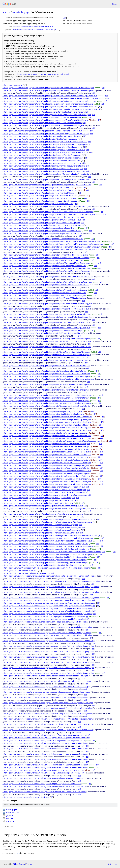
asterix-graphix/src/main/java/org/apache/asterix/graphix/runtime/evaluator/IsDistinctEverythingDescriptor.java (48, 546)
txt (109, 864)
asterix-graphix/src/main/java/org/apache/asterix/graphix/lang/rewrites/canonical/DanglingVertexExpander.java (47, 417)
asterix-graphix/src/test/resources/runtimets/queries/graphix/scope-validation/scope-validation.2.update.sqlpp (47, 681)
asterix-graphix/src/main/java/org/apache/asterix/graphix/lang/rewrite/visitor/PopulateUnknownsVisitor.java (46, 376)
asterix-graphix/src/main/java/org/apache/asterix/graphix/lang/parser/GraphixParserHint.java (40, 228)
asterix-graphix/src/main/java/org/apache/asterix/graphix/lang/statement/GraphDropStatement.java (43, 492)
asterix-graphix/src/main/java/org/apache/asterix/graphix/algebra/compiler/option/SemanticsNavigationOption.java (49, 101)
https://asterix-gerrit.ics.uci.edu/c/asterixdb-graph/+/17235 (47, 74)
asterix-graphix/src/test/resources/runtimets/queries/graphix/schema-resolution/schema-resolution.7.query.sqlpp (48, 668)
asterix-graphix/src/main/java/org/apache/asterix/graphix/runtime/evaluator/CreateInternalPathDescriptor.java (47, 541)
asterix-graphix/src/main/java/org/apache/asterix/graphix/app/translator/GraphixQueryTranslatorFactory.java (47, 115)
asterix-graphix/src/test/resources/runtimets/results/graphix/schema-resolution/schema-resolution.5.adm (45, 754)
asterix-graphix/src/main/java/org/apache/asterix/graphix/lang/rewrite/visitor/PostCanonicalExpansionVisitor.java (48, 379)
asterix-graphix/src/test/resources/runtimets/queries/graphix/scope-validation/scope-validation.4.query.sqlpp (46, 692)
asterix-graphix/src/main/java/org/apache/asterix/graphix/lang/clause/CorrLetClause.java (38, 187)
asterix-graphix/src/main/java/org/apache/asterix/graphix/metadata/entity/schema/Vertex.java (41, 533)
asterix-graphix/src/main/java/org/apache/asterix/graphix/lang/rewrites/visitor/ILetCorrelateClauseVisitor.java (47, 463)
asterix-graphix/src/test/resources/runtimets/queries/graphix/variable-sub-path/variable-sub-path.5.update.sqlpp (48, 703)
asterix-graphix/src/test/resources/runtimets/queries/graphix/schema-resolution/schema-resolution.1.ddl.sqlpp (47, 635)
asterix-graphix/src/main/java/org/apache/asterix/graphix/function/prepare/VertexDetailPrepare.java (43, 158)
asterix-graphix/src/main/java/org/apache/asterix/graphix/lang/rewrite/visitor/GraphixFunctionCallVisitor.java (46, 366)
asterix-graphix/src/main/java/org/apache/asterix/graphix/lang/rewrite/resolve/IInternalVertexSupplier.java (45, 317)
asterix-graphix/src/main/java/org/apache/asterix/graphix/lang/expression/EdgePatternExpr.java (41, 217)
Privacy (22, 864)
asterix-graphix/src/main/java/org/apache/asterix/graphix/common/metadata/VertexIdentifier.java (42, 131)
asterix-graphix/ (12, 809)
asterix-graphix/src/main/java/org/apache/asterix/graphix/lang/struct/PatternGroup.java (38, 503)
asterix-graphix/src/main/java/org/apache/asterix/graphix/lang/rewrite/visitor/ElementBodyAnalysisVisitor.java (47, 341)
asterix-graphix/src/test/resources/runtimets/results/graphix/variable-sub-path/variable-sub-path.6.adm (44, 786)
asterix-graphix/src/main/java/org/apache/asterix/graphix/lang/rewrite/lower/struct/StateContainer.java (44, 295)
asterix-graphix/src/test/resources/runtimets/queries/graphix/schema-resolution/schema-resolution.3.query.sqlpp (48, 646)
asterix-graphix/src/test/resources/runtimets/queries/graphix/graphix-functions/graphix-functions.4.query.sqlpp (47, 611)
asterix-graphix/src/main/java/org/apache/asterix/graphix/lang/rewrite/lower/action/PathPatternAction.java (46, 285)
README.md (11, 821)
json (115, 864)
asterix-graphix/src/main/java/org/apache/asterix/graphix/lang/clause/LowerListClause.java (39, 198)
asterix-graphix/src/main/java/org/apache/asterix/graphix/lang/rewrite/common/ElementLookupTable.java (46, 258)
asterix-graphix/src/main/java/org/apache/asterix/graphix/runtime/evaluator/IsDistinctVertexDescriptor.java (46, 549)
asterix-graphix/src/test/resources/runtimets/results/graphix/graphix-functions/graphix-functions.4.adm (44, 738)
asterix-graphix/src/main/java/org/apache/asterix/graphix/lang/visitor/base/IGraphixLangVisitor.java (43, 514)
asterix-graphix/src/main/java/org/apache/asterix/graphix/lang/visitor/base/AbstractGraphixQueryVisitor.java (46, 508)
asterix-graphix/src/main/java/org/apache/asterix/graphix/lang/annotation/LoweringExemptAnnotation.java (46, 179)
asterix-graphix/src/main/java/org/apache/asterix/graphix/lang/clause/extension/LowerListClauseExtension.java (48, 212)
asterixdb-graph (21, 12)
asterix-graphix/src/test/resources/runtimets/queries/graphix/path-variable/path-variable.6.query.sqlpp (44, 619)
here (18, 853)
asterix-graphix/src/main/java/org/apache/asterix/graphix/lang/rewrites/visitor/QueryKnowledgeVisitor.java (46, 473)
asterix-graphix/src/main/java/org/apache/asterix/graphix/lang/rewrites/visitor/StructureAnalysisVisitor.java (46, 479)
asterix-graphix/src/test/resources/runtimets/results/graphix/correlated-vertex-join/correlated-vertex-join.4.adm (48, 724)
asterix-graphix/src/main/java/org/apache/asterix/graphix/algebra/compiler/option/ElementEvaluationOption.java (48, 88)
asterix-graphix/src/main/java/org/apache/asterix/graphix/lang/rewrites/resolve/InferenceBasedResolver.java (47, 446)
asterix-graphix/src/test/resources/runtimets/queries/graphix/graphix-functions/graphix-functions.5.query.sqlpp (47, 614)
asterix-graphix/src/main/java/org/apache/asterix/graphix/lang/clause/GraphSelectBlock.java (40, 195)
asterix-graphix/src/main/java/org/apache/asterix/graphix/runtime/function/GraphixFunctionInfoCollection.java (47, 554)
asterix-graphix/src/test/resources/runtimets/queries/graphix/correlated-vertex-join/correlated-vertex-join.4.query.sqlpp (51, 592)
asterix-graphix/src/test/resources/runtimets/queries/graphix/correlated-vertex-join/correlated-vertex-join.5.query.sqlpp (51, 598)
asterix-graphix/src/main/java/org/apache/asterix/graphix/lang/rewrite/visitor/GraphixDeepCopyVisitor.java (46, 360)
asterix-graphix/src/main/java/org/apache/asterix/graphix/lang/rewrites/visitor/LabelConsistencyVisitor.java (46, 465)
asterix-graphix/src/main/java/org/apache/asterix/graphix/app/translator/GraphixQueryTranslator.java (44, 112)
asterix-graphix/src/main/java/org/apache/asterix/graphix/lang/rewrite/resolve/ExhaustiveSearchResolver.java (47, 314)
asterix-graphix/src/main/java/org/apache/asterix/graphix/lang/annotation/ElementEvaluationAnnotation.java (47, 174)
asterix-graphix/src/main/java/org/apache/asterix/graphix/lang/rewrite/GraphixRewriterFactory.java (42, 233)
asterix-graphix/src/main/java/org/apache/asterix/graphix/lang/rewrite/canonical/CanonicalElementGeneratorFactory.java (52, 247)
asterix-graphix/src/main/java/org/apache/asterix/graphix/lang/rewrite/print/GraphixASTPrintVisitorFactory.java (47, 303)
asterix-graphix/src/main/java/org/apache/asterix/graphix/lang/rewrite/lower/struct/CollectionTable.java (44, 293)
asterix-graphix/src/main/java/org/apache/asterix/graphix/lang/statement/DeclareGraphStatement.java (44, 490)
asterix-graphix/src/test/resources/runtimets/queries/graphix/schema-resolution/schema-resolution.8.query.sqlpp (48, 673)
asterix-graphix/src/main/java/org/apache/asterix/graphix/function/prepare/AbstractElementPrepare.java (45, 142)
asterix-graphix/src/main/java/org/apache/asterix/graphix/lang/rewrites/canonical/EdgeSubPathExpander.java (47, 419)
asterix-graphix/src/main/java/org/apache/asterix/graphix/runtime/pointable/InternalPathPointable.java (44, 560)
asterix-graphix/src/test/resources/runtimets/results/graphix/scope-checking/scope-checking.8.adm (43, 770)
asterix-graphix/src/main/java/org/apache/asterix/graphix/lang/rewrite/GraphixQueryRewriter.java (42, 231)
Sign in (115, 4)
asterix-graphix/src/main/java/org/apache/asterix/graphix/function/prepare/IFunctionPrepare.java (42, 155)
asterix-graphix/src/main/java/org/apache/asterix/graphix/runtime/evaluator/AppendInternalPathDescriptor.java (48, 538)
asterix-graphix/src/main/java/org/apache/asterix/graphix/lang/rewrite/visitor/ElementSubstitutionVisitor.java (46, 352)
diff (57, 30)
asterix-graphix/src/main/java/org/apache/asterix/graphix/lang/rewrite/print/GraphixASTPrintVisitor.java (44, 298)
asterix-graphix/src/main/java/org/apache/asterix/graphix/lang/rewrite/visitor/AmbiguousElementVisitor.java (46, 338)
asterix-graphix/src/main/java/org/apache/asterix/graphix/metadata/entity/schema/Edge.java (40, 525)
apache (6, 12)
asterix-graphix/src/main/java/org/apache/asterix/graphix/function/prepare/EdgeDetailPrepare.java (42, 147)
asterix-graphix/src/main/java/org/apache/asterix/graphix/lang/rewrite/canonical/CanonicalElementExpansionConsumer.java (53, 244)
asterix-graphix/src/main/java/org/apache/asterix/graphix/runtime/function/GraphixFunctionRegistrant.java (46, 557)
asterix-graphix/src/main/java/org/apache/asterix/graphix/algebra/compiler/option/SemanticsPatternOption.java (48, 104)
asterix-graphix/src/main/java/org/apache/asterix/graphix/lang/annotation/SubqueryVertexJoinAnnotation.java (47, 185)
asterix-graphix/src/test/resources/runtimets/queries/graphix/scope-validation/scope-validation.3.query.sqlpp (46, 687)
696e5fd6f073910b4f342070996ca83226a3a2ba (33, 30)
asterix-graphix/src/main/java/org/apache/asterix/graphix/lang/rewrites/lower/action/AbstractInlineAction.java (47, 436)
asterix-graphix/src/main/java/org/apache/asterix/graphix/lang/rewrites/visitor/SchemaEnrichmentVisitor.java (46, 476)
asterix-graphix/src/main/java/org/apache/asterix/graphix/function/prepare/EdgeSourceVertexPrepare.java (45, 152)
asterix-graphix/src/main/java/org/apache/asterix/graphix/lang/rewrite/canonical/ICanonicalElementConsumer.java (49, 249)
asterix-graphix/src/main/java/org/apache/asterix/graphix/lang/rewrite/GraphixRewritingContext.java (43, 239)
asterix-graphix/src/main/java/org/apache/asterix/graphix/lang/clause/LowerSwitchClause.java (41, 201)
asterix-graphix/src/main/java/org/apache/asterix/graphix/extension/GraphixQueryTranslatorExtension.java (46, 134)
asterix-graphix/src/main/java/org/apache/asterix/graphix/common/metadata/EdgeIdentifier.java (42, 117)
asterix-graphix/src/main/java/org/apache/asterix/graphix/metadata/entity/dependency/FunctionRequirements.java (49, 519)
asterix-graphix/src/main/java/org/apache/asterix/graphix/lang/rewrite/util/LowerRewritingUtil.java (42, 333)
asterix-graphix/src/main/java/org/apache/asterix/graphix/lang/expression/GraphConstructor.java (42, 220)
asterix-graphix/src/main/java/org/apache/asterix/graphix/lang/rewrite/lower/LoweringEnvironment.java (44, 266)
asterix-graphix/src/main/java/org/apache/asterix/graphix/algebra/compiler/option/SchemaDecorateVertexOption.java (50, 98)
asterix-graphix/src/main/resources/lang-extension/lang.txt (26, 573)
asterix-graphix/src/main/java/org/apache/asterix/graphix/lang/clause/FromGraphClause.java (40, 193)
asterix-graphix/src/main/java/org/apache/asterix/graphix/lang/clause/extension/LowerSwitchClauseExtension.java (49, 214)
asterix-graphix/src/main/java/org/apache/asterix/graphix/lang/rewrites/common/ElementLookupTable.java (46, 425)
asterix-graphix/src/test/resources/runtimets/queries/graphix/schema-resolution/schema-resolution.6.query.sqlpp (48, 662)
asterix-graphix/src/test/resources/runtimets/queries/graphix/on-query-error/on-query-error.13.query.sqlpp (45, 616)
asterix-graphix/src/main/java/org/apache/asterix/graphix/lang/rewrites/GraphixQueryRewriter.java (42, 411)
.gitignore (9, 815)
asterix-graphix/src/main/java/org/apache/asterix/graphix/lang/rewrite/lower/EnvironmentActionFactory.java (46, 263)
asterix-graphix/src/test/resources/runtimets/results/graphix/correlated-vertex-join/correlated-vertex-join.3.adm (48, 719)
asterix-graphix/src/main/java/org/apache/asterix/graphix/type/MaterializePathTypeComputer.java (42, 565)
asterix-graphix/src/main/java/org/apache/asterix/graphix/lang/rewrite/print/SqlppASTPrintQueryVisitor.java (46, 309)
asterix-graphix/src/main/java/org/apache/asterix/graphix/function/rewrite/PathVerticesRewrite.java (43, 169)
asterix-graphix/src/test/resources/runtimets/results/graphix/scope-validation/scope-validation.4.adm (43, 778)
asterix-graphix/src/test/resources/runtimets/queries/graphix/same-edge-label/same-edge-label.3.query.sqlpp (47, 633)
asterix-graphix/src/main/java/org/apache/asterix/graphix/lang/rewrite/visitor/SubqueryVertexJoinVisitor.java (46, 401)
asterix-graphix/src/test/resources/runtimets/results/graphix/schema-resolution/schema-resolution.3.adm (45, 743)
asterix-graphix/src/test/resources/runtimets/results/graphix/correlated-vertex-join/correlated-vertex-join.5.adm (48, 730)
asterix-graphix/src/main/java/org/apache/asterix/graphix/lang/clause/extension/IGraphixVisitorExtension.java (47, 206)
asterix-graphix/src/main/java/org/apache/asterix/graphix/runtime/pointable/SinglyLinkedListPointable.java (46, 562)
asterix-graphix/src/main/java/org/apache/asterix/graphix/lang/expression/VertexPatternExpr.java (42, 225)
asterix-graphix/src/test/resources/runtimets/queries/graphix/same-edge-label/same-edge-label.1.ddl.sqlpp (46, 622)
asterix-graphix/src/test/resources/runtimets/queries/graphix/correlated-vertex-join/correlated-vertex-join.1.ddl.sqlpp (50, 576)
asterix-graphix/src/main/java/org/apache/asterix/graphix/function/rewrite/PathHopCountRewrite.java (44, 166)
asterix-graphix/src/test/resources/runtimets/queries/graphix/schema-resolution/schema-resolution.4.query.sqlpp (48, 651)
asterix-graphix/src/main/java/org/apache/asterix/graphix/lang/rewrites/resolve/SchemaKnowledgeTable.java (47, 452)
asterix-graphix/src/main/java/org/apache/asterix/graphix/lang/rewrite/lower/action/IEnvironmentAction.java (46, 271)
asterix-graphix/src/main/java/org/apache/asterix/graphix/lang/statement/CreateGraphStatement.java (44, 487)
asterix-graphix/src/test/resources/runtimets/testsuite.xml (26, 797)
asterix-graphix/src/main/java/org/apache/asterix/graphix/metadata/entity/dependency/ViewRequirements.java (47, 522)
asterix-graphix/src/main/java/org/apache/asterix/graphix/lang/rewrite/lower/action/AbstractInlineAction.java (46, 268)
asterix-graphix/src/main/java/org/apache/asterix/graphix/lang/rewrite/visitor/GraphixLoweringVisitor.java (45, 371)
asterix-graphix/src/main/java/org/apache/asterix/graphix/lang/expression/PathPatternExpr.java (41, 223)
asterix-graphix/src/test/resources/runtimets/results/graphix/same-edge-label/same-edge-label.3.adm (44, 740)
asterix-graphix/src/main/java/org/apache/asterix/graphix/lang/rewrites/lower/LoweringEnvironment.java (45, 433)
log (64, 18)
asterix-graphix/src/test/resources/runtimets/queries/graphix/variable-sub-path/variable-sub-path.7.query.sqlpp (47, 713)
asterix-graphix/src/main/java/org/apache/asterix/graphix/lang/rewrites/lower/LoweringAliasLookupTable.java (47, 430)
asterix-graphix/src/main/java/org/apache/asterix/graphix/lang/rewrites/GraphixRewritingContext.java (43, 414)
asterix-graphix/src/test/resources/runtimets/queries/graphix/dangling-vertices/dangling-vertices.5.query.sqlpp (47, 600)
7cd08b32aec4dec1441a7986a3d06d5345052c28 (33, 27)
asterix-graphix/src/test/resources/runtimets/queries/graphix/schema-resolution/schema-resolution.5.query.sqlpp (48, 657)
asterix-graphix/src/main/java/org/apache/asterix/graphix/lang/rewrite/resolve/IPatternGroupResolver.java (45, 322)
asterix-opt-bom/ (13, 812)
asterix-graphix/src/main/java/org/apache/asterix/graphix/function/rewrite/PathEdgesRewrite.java (42, 163)
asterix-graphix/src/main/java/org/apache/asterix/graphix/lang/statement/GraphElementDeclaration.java (45, 495)
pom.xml (9, 818)
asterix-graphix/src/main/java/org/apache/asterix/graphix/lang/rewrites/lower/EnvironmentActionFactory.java (47, 427)
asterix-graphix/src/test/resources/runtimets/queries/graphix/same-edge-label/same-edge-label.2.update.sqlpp (47, 627)
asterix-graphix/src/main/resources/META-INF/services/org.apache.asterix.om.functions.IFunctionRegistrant (46, 568)
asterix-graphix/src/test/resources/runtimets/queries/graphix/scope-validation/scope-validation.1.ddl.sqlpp (45, 676)
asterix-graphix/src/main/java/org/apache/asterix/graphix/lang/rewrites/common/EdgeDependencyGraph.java (47, 422)
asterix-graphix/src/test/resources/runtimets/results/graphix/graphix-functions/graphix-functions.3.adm (44, 735)
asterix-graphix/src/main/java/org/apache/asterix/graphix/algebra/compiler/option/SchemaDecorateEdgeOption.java (50, 96)
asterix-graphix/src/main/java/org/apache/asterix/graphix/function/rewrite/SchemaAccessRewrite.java (44, 171)
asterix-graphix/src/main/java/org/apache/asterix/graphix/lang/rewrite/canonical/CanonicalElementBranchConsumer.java (51, 241)
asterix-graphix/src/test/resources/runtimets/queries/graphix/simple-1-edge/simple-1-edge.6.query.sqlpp (45, 697)
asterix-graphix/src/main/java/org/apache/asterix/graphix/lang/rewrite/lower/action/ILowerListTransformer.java (48, 277)
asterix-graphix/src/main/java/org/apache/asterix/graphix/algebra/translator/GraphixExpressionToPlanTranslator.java (50, 109)
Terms (29, 864)
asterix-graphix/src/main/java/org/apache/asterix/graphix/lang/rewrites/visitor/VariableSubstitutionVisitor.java (47, 484)
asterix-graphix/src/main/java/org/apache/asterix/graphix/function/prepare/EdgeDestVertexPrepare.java (45, 144)
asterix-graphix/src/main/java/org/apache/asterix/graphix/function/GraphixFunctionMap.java (40, 139)
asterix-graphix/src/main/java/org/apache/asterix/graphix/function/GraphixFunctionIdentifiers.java (42, 136)
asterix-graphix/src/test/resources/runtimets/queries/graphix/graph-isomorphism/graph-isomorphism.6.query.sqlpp (49, 603)
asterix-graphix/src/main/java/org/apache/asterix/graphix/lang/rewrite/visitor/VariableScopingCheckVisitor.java (47, 406)
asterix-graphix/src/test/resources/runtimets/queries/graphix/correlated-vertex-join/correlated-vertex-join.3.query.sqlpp (51, 587)
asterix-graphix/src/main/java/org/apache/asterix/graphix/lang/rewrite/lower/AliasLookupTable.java (43, 260)
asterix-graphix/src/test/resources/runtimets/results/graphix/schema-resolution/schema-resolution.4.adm (45, 748)
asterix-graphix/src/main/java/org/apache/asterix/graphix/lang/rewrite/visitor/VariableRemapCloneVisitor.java (47, 403)
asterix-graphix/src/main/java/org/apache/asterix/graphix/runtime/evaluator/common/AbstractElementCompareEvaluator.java (54, 552)
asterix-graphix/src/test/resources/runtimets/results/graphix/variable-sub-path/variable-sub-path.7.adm (44, 792)
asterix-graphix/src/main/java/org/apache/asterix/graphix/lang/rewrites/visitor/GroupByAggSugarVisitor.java (46, 460)
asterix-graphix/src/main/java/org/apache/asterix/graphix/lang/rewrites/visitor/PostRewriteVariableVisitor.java (47, 471)
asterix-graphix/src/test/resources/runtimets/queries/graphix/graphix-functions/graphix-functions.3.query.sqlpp (47, 608)
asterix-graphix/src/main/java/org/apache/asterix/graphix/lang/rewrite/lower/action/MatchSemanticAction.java (47, 282)
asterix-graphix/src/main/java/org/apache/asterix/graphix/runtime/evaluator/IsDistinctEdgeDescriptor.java (45, 544)
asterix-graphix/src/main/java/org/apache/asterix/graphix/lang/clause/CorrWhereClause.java (40, 190)
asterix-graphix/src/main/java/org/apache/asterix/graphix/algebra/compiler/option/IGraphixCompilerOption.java (48, 90)
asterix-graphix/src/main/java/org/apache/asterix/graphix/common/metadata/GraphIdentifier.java (42, 123)
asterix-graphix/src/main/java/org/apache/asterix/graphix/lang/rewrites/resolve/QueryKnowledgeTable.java (46, 449)
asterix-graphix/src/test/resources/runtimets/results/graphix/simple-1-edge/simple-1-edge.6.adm (42, 784)
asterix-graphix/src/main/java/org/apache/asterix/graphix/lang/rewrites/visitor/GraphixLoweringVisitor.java (45, 457)
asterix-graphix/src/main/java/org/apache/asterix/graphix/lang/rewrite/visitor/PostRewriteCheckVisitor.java (46, 384)
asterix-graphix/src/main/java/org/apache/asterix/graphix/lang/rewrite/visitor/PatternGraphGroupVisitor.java (46, 374)
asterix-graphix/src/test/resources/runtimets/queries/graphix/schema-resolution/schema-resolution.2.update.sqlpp (49, 641)
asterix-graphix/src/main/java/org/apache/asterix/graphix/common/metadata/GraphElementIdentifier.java (45, 120)
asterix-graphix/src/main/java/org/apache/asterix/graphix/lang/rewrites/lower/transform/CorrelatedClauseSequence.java (51, 441)
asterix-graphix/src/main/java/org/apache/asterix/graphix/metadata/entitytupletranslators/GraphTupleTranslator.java (50, 535)
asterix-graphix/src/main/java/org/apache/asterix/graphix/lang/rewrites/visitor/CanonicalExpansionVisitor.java (47, 455)
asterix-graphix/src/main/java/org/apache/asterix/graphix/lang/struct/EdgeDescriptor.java (39, 498)
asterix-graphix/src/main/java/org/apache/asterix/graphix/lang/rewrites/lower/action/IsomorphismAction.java (47, 438)
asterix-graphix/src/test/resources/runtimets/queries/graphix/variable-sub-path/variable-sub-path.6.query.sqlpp (47, 708)
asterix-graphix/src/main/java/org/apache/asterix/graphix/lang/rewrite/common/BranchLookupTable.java (45, 255)
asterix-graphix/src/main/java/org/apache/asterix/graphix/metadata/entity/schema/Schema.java (41, 530)
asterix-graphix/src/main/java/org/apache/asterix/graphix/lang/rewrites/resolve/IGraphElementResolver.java (46, 444)
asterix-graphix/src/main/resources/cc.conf (20, 570)
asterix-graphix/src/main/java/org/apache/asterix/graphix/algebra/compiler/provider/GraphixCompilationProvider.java (50, 106)
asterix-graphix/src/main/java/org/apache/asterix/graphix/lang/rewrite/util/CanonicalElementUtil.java (43, 330)
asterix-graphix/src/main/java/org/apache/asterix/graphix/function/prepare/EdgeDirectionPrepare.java (44, 150)
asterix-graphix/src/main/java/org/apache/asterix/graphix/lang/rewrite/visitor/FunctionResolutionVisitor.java (46, 355)
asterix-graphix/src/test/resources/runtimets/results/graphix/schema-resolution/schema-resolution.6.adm (45, 759)
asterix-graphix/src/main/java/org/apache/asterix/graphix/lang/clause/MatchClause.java (38, 204)
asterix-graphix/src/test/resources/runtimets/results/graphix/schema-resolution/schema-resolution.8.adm (45, 767)
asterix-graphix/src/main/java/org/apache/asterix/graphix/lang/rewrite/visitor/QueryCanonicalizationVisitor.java (47, 395)
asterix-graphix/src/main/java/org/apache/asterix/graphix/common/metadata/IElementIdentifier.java (43, 125)
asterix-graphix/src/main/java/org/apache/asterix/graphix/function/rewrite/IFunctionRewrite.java (41, 160)
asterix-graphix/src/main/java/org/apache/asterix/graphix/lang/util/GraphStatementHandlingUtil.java (43, 506)
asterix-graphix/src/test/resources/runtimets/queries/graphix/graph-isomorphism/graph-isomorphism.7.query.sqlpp (49, 606)
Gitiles (15, 864)
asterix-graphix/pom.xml (12, 85)
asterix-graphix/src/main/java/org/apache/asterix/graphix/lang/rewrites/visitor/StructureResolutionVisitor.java (47, 481)
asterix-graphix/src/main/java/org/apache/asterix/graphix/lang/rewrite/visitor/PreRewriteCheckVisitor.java (45, 390)
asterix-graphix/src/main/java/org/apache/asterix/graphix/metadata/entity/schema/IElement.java (42, 527)
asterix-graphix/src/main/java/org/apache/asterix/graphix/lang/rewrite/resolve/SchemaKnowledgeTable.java (46, 328)
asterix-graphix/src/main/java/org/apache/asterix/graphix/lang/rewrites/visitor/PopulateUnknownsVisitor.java (47, 468)
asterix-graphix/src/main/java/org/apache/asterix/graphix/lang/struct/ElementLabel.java (38, 500)
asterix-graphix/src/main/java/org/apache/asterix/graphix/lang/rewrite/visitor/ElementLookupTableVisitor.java (47, 347)
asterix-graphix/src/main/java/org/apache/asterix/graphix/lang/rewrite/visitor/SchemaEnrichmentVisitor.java (46, 398)
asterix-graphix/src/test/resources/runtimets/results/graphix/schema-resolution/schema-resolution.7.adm (45, 765)
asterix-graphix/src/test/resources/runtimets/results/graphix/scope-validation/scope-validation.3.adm (43, 773)
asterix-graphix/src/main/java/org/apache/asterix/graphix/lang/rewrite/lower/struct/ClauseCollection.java (45, 290)
